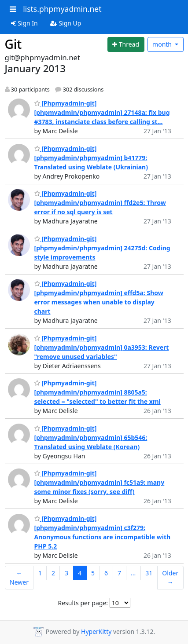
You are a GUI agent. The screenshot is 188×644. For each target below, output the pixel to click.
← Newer (19, 578)
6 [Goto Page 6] (106, 573)
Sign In (24, 23)
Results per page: (83, 603)
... (133, 573)
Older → (170, 578)
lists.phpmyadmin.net (62, 9)
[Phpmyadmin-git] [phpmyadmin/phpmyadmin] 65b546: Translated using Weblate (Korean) (91, 437)
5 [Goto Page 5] (93, 573)
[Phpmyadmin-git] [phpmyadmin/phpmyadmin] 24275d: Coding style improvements (102, 248)
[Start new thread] (126, 44)
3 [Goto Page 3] (66, 573)
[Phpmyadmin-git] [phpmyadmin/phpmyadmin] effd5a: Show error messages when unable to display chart (99, 297)
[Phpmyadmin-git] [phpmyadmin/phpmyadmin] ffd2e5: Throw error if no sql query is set (100, 203)
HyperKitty (96, 632)
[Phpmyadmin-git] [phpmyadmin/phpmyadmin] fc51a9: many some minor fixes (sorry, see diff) (100, 482)
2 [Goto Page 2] (53, 573)
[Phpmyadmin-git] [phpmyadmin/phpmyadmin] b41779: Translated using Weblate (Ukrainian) (91, 158)
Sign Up (66, 23)
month (163, 44)
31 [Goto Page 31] (149, 573)
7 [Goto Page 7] (119, 573)
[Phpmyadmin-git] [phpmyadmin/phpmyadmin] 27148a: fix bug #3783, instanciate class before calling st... (102, 112)
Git (13, 44)
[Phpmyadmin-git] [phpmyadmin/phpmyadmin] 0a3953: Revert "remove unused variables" (102, 347)
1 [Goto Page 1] (40, 573)
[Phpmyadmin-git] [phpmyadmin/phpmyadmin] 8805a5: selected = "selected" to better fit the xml (98, 392)
